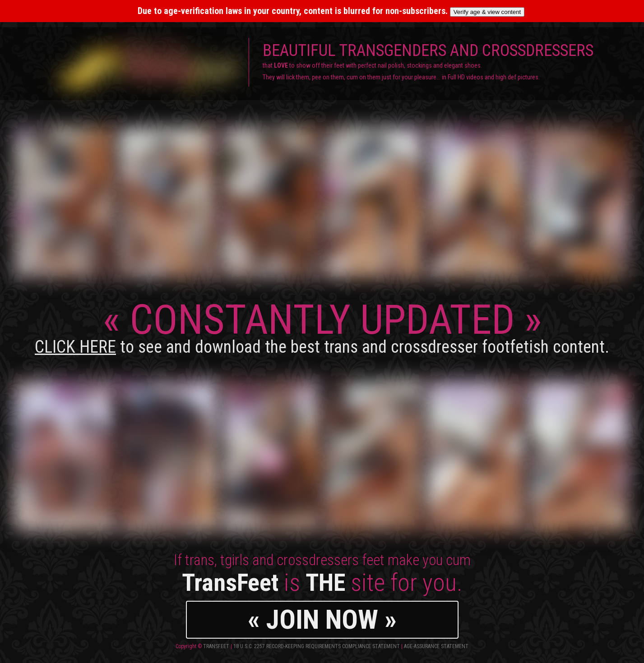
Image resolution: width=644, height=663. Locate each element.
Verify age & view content (487, 12)
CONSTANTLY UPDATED (322, 326)
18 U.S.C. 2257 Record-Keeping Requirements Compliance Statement (317, 646)
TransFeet (216, 646)
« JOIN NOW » (322, 619)
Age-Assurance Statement (436, 646)
